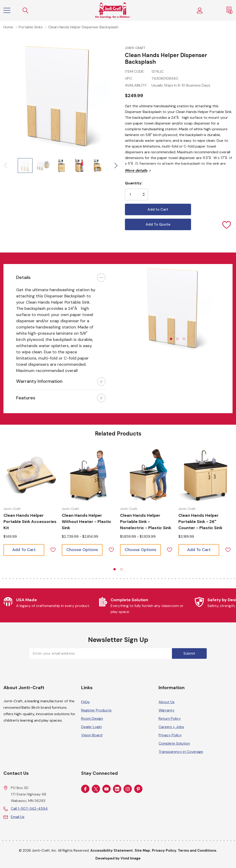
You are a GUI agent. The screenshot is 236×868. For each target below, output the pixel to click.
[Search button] (26, 10)
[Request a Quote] (230, 10)
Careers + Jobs (171, 727)
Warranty (167, 710)
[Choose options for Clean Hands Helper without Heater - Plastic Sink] (89, 475)
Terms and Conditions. (198, 851)
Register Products (96, 710)
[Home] (113, 10)
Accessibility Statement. (112, 851)
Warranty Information (39, 381)
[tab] (171, 339)
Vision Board (92, 735)
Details (23, 277)
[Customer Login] (200, 10)
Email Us (18, 817)
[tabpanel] (175, 310)
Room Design (92, 718)
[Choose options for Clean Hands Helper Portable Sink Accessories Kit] (31, 475)
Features (26, 398)
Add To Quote (158, 224)
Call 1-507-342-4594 (29, 808)
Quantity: (134, 183)
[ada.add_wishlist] (53, 549)
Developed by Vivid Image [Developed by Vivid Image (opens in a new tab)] (118, 858)
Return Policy (170, 718)
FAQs (85, 702)
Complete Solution (174, 743)
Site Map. (143, 851)
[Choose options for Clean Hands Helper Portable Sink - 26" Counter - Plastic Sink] (206, 475)
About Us (167, 702)
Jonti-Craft (135, 48)
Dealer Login (91, 727)
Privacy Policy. (164, 851)
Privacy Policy (170, 735)
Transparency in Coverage (181, 752)
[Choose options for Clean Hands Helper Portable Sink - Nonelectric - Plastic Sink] (147, 475)
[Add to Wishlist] (227, 224)
